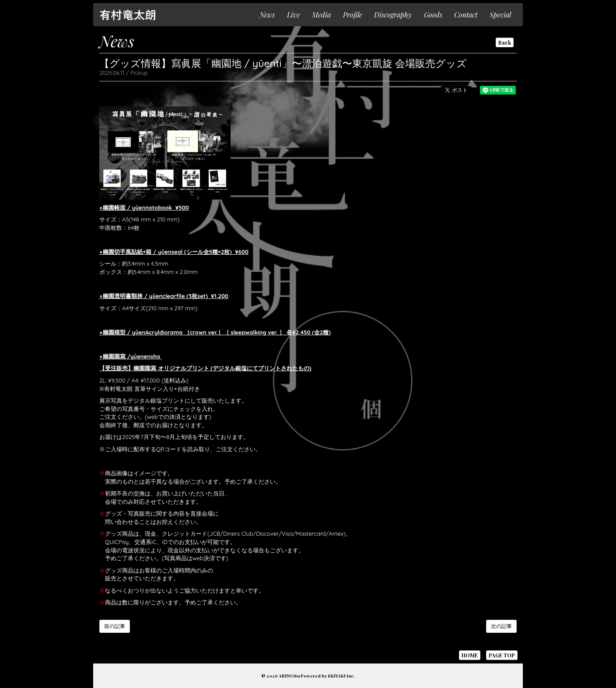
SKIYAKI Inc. (341, 676)
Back (505, 42)
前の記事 (115, 626)
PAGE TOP (502, 655)
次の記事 (501, 626)
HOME (470, 655)
